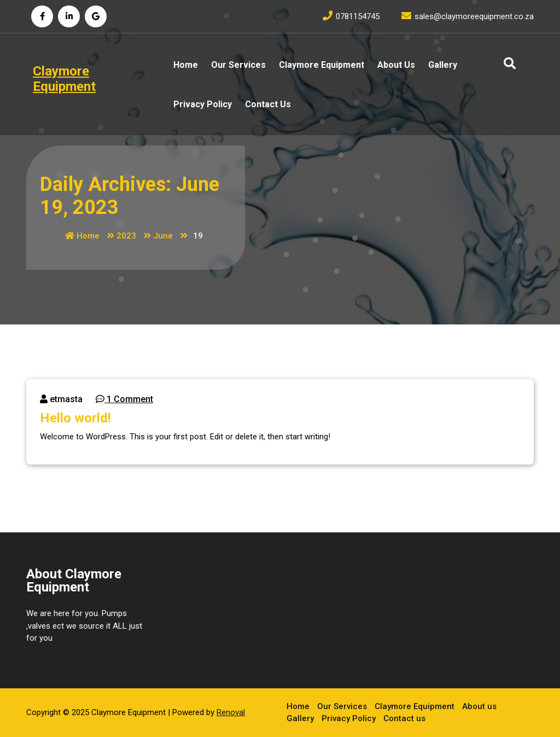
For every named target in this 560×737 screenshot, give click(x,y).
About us (396, 65)
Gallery (443, 65)
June (163, 236)
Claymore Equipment (322, 65)
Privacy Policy (203, 104)
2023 (126, 236)
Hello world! (75, 418)
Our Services (238, 65)
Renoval (231, 712)
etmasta (61, 399)
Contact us (268, 104)
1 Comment (124, 399)
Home (186, 65)
